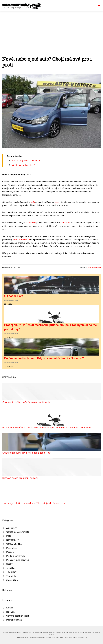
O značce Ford (14, 296)
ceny (57, 202)
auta (33, 202)
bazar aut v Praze (21, 240)
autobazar (66, 223)
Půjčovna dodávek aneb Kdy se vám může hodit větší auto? (44, 358)
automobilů (31, 223)
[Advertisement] (51, 29)
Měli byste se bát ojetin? (23, 165)
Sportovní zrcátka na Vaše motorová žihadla (26, 402)
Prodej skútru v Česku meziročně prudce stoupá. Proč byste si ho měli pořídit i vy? (47, 427)
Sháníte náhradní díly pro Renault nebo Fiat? (27, 453)
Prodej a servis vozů (94, 268)
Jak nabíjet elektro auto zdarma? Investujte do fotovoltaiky (34, 503)
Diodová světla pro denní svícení (20, 478)
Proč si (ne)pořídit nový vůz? (26, 161)
